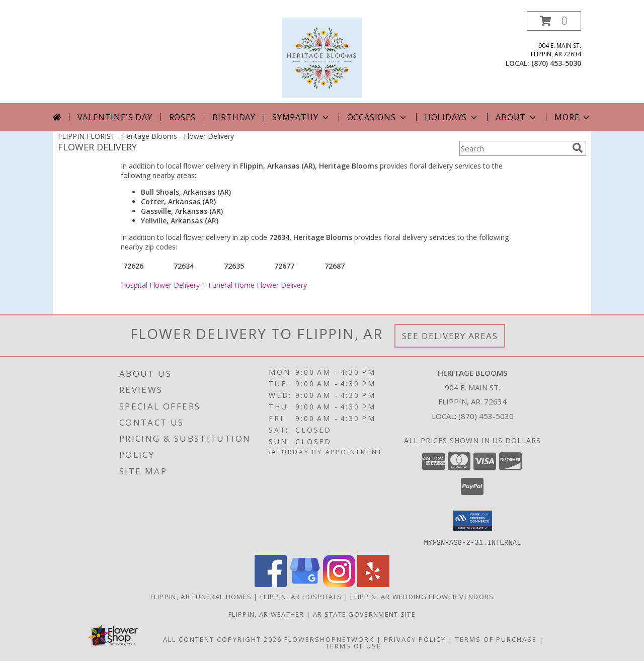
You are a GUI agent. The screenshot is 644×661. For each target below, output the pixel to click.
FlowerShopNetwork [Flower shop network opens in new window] (329, 639)
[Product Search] (514, 148)
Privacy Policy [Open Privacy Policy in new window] (415, 639)
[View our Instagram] (339, 584)
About (517, 117)
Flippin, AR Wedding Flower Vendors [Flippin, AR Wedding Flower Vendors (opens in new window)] (422, 596)
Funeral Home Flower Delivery (258, 285)
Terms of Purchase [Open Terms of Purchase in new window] (496, 639)
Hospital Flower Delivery (160, 285)
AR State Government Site (364, 614)
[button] (554, 21)
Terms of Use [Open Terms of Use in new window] (353, 645)
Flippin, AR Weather (266, 614)
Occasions (378, 117)
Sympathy (301, 117)
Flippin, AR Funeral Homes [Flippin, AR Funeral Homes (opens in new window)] (201, 596)
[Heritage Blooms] (322, 57)
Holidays (452, 117)
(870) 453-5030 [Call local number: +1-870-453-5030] (556, 63)
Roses (182, 117)
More (573, 117)
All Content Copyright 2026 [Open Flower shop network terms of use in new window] (222, 639)
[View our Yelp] (373, 584)
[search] (578, 148)
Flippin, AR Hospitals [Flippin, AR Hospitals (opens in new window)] (301, 596)
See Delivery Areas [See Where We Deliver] (450, 336)
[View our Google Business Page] (305, 584)
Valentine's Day (115, 117)
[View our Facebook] (271, 584)
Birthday (234, 117)
